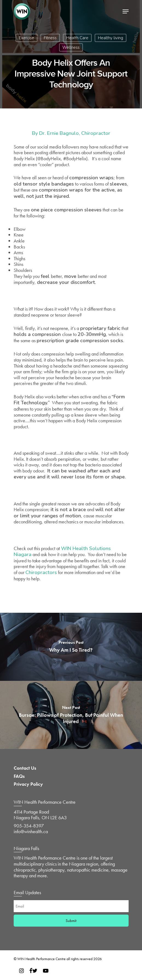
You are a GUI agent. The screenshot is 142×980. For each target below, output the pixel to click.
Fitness (50, 38)
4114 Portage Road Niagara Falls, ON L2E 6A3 (40, 815)
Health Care (77, 38)
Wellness (71, 47)
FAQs (19, 776)
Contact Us (25, 768)
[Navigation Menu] (126, 11)
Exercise (27, 38)
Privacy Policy (28, 784)
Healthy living (111, 38)
